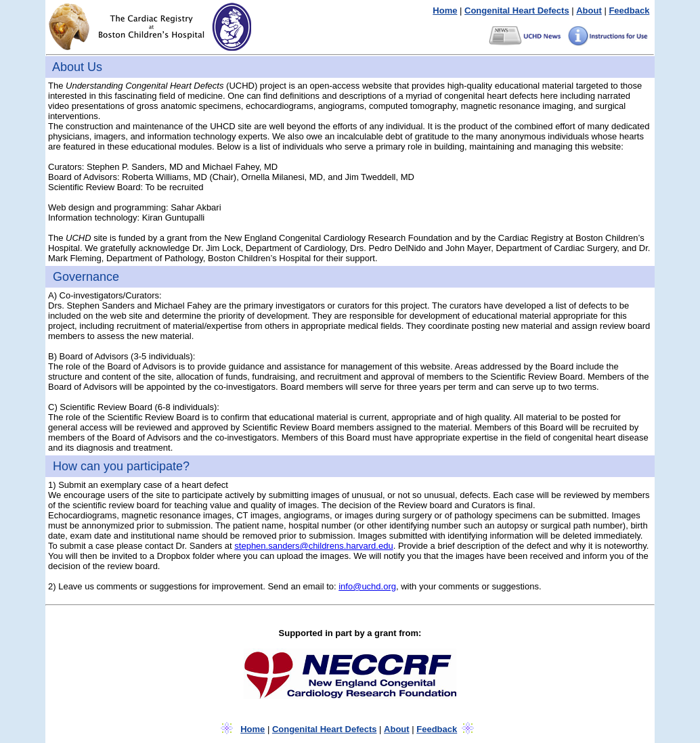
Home (445, 10)
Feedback (629, 10)
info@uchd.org (367, 586)
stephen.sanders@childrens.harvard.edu (313, 546)
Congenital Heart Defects (517, 10)
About (589, 10)
